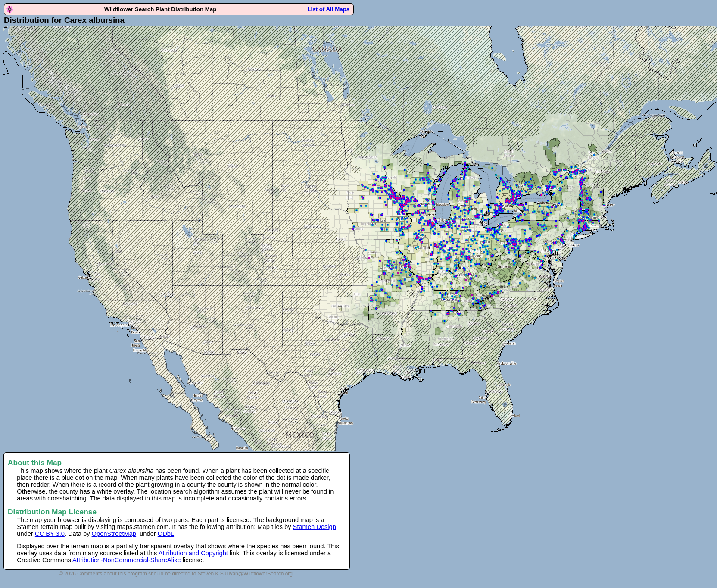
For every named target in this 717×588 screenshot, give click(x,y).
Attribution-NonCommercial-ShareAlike (127, 560)
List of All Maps (329, 9)
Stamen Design (315, 527)
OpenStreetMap (114, 534)
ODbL (166, 534)
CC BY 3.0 (50, 534)
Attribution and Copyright (193, 553)
